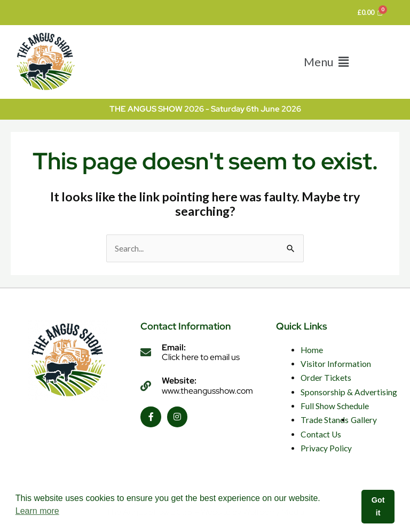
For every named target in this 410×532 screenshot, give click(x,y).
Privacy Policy (326, 448)
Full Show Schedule (335, 406)
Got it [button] (378, 506)
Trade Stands (325, 420)
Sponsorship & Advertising (349, 392)
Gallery (364, 420)
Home (312, 350)
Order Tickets (326, 378)
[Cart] (370, 13)
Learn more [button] (37, 511)
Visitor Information (336, 364)
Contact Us (321, 434)
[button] (326, 62)
